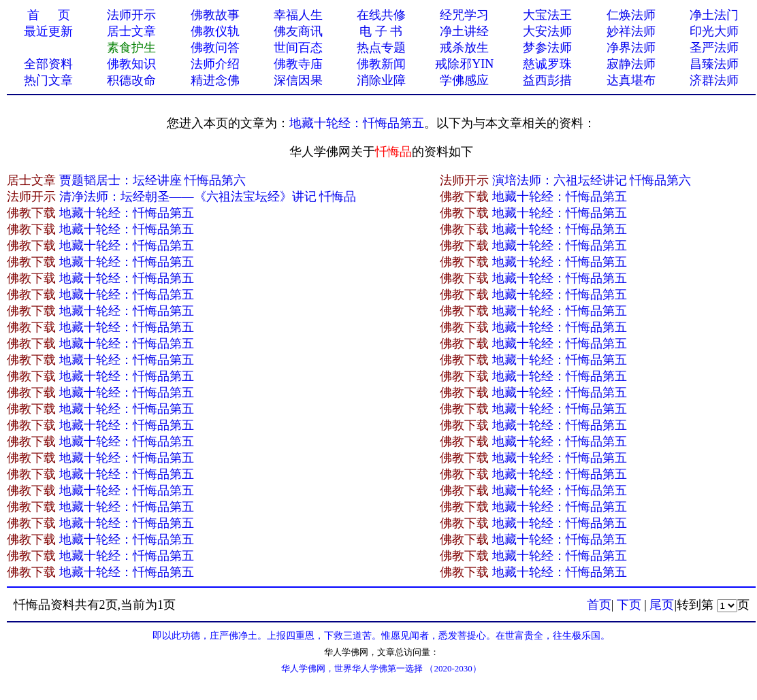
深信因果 (298, 80)
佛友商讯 (298, 31)
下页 (629, 605)
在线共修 (381, 15)
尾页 (662, 605)
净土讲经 (464, 31)
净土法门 (714, 15)
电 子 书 (381, 31)
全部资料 (48, 64)
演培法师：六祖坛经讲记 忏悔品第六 (592, 180)
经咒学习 (464, 15)
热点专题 (381, 48)
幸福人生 (298, 15)
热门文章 (48, 80)
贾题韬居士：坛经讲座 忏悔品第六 (153, 180)
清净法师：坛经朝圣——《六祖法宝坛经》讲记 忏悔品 (208, 197)
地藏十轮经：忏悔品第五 (357, 123)
